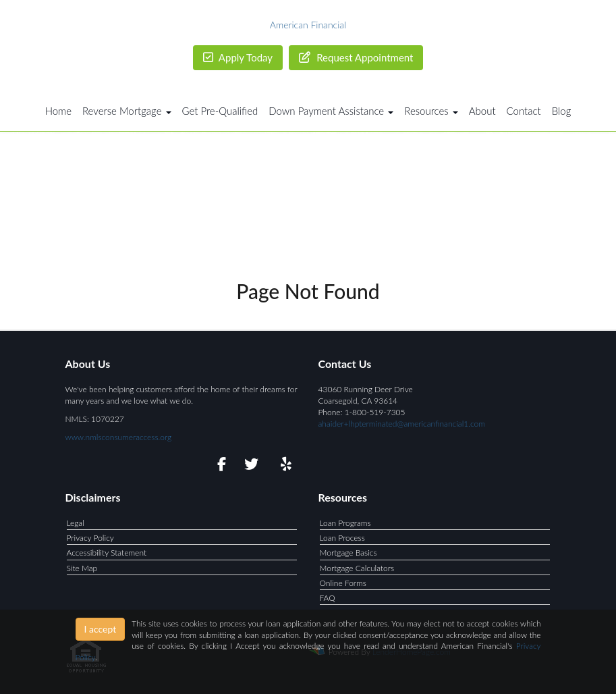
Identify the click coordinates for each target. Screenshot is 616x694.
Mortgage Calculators (357, 568)
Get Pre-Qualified (220, 111)
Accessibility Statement (107, 553)
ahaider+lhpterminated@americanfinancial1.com (402, 424)
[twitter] (250, 466)
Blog (562, 111)
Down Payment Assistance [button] (331, 111)
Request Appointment (356, 57)
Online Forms (343, 583)
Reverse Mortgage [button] (127, 111)
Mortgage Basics (348, 553)
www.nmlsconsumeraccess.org (119, 437)
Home (58, 111)
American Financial (308, 25)
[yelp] (283, 466)
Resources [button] (431, 111)
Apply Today (238, 57)
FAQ (328, 598)
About (482, 111)
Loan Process (342, 538)
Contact (524, 111)
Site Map (82, 568)
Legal (76, 523)
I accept (101, 629)
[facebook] (218, 466)
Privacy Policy (90, 538)
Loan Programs (345, 523)
